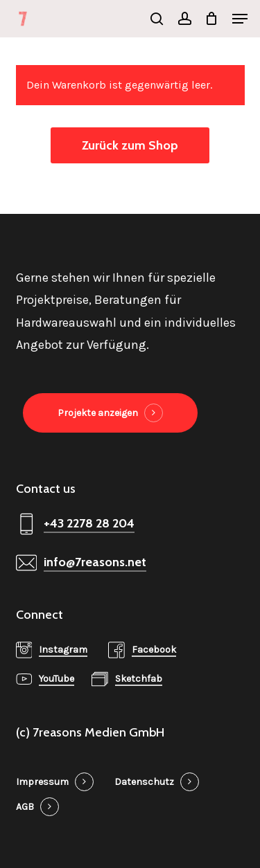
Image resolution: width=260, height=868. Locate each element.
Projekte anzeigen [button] (98, 413)
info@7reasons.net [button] (95, 562)
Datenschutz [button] (144, 782)
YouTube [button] (57, 679)
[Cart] (212, 19)
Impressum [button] (42, 782)
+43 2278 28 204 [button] (89, 523)
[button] (240, 19)
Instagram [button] (63, 650)
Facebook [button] (154, 650)
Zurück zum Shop (130, 145)
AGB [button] (25, 807)
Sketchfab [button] (139, 679)
